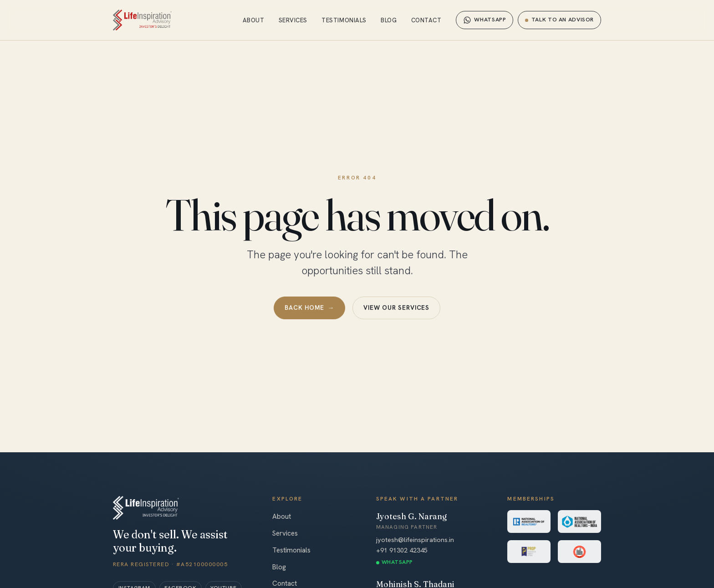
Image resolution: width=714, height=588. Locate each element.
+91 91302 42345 (402, 550)
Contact (426, 20)
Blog (389, 20)
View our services (396, 308)
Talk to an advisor (559, 20)
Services (293, 20)
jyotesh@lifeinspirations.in (415, 540)
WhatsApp (397, 562)
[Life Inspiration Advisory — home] (142, 20)
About (254, 20)
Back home (309, 308)
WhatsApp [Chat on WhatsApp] (484, 20)
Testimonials (344, 20)
